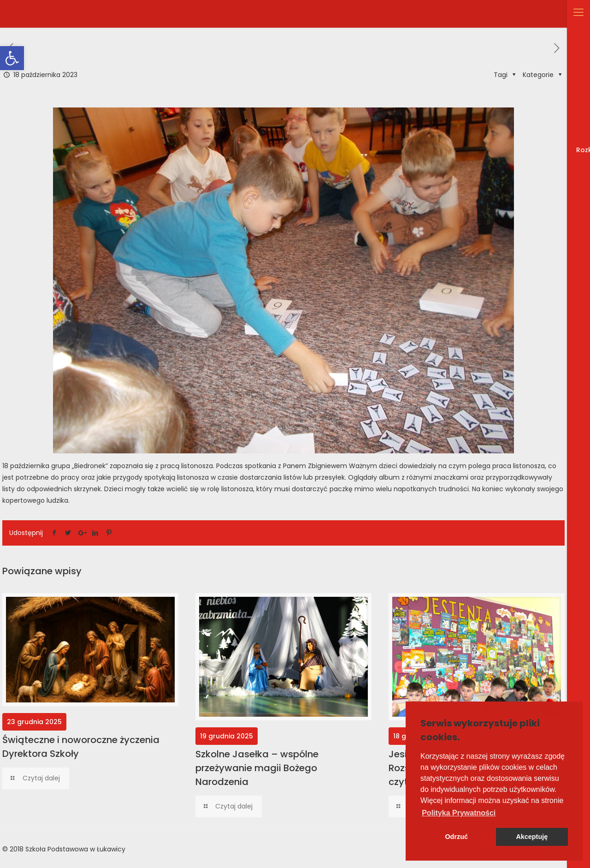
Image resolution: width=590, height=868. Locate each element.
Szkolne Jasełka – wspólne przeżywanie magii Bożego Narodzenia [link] (257, 768)
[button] (459, 813)
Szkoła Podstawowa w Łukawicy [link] (75, 849)
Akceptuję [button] (532, 837)
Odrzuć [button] (456, 837)
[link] (12, 58)
